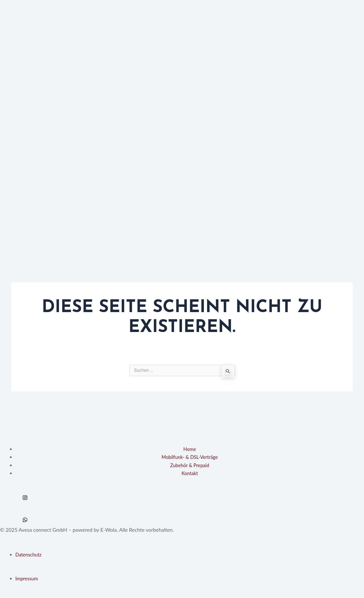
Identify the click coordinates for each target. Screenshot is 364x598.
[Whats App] (182, 519)
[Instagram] (182, 495)
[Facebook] (182, 503)
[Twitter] (182, 511)
